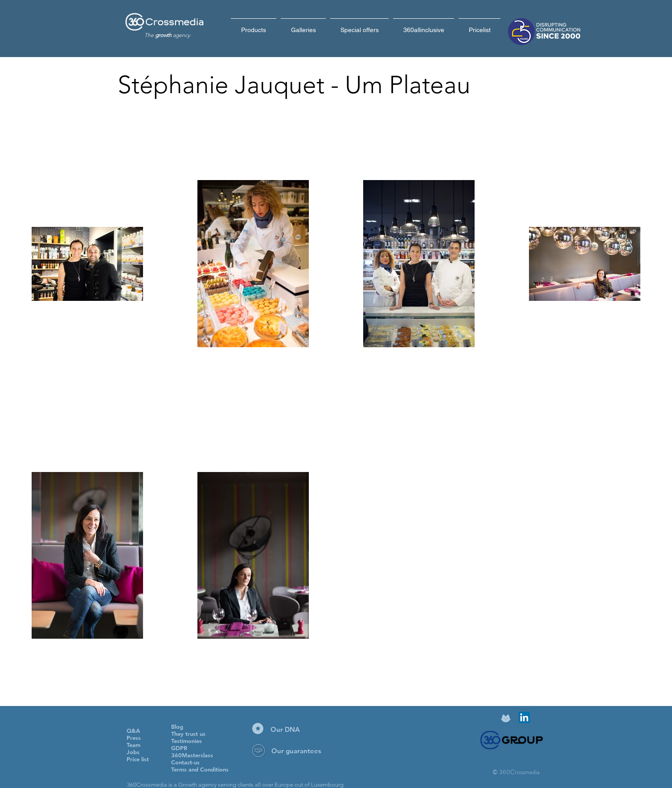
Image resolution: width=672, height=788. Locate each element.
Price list (138, 759)
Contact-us (185, 762)
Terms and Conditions (200, 769)
